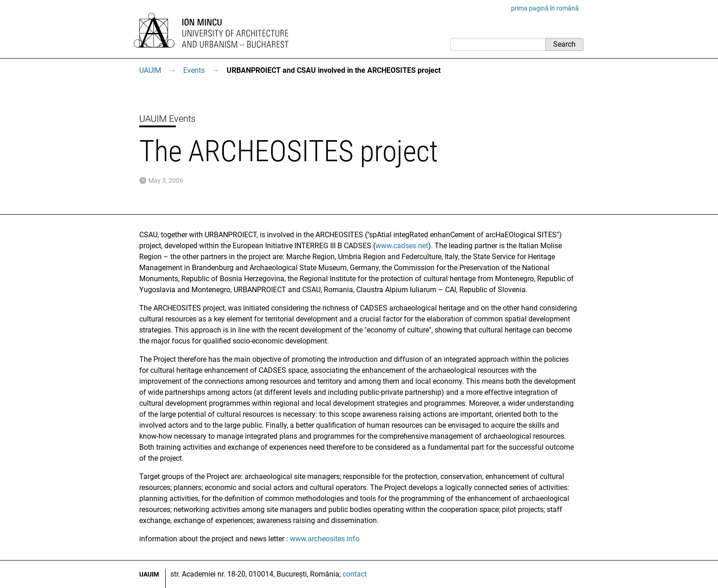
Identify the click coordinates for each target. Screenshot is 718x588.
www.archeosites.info (325, 539)
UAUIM (150, 70)
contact (355, 574)
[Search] (498, 44)
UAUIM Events (167, 119)
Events (194, 70)
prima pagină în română (545, 8)
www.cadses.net (402, 246)
